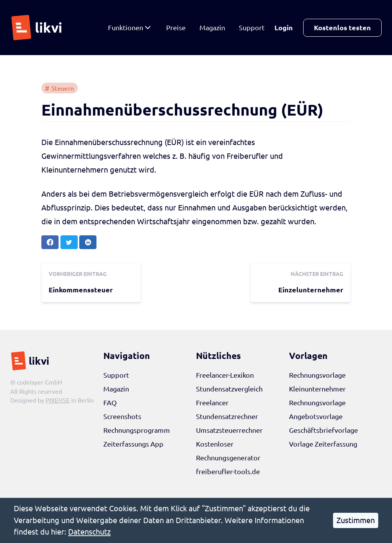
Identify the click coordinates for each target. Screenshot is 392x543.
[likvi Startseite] (38, 28)
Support (252, 28)
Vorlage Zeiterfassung (323, 444)
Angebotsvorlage (316, 416)
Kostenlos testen (342, 28)
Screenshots (122, 416)
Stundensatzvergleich (229, 389)
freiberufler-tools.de (228, 471)
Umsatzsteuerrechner (229, 430)
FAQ (110, 403)
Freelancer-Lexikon (225, 375)
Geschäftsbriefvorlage (323, 430)
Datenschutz (89, 532)
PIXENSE (58, 400)
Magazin (212, 28)
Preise (176, 28)
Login (284, 28)
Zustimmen (356, 520)
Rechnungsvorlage (317, 375)
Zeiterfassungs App (133, 444)
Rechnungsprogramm (137, 430)
